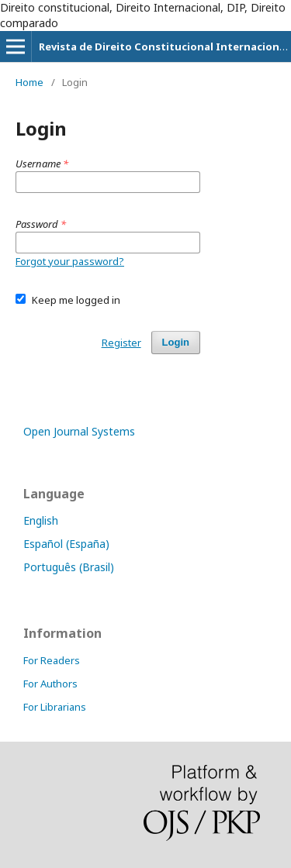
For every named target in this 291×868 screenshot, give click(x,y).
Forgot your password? (70, 261)
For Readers (52, 660)
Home (29, 82)
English (41, 520)
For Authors (50, 684)
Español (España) (66, 544)
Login (176, 342)
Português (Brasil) (69, 567)
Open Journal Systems (79, 431)
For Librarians (55, 707)
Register (121, 343)
